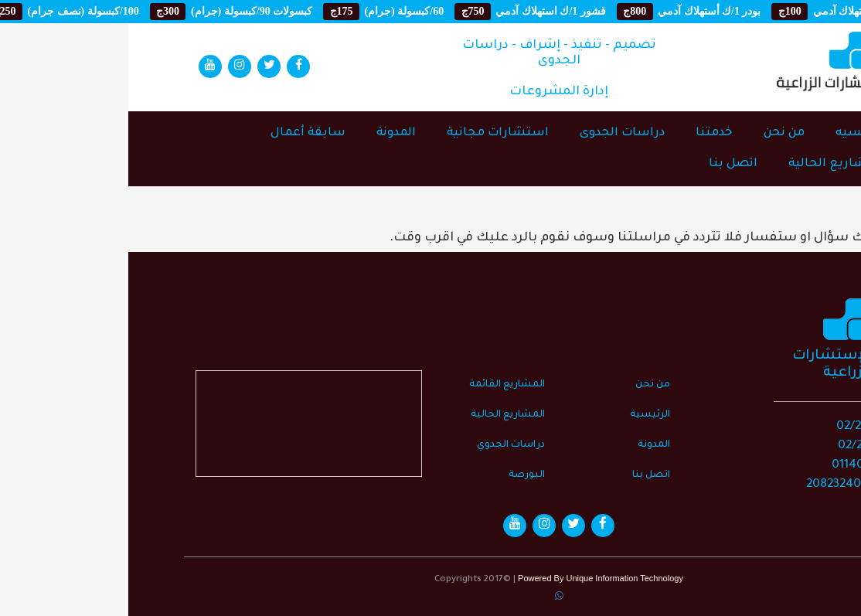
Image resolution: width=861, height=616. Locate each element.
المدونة (268, 133)
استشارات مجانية (369, 133)
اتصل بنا (605, 164)
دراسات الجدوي (383, 445)
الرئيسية (522, 415)
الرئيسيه (731, 133)
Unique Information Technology (496, 578)
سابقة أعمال (180, 133)
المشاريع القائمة (379, 385)
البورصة (398, 475)
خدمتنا (586, 133)
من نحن (656, 133)
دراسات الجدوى (494, 133)
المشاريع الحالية (708, 164)
